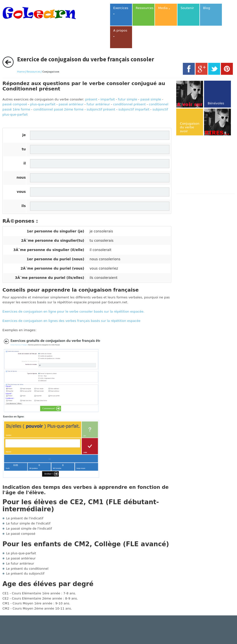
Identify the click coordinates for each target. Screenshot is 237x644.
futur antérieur (98, 104)
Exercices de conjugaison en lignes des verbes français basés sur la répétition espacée (71, 321)
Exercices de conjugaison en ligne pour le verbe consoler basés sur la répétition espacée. (73, 311)
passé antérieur (71, 104)
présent (91, 99)
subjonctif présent (101, 109)
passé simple (151, 99)
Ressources (33, 71)
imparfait (108, 99)
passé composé (15, 104)
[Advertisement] (206, 165)
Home (21, 71)
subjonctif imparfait (134, 109)
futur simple (128, 99)
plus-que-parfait (43, 104)
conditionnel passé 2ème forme (58, 109)
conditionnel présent (129, 104)
